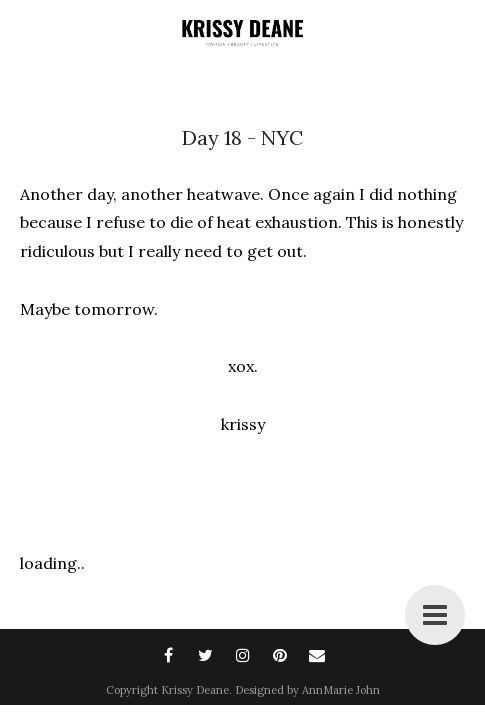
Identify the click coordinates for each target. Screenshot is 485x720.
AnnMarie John (341, 690)
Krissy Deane (195, 690)
